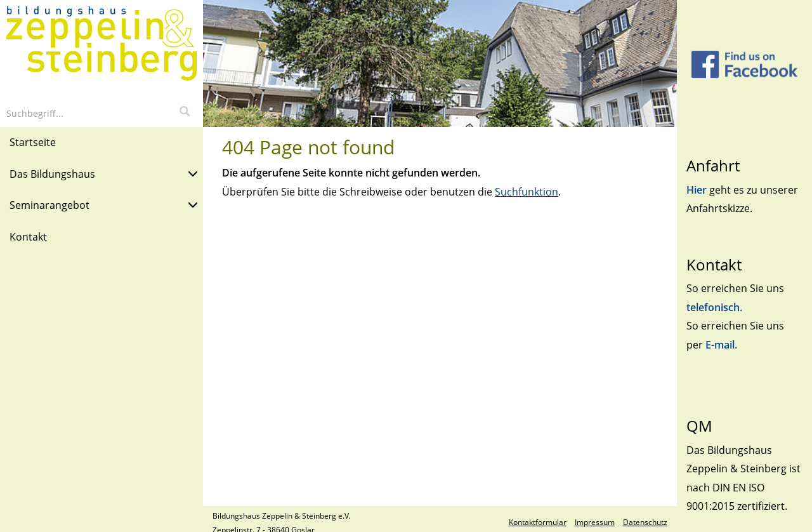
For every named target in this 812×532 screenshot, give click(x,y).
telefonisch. (714, 307)
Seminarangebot (104, 204)
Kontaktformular (538, 522)
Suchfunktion (527, 192)
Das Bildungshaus (104, 173)
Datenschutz (645, 522)
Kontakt (28, 237)
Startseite (33, 142)
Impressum (595, 522)
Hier (698, 190)
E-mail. (721, 345)
